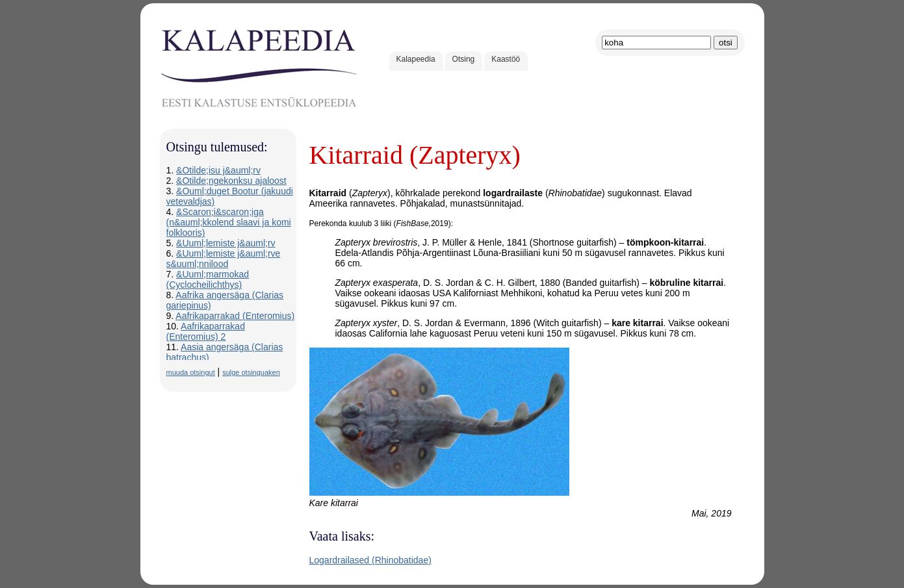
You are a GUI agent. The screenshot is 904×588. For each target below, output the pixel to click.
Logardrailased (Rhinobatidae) (370, 560)
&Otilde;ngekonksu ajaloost (231, 181)
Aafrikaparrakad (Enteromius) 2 (206, 331)
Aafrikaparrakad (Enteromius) (235, 316)
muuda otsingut (191, 372)
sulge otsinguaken (251, 372)
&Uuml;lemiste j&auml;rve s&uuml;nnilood (224, 259)
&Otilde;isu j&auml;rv (218, 170)
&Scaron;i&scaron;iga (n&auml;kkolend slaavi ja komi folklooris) (229, 222)
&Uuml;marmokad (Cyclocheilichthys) (208, 279)
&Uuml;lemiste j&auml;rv (226, 243)
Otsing (464, 59)
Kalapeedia (416, 59)
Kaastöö (506, 59)
